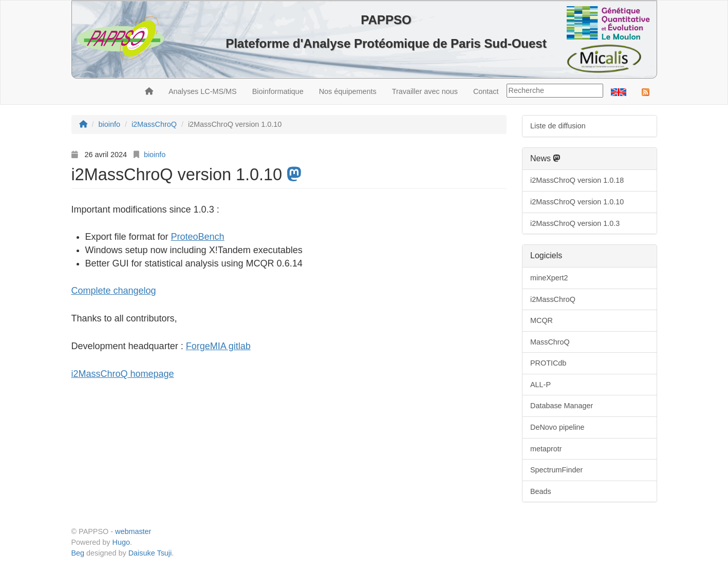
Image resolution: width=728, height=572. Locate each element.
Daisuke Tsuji (150, 553)
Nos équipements (348, 91)
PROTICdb (548, 363)
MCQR (542, 320)
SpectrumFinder (556, 470)
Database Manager (562, 406)
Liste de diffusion (558, 126)
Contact (486, 91)
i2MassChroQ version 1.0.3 (575, 223)
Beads (541, 491)
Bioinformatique (278, 91)
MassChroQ (550, 342)
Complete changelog (114, 291)
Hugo (121, 542)
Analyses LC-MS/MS (203, 91)
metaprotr (546, 449)
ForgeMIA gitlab (218, 346)
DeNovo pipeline (557, 427)
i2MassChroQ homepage (123, 374)
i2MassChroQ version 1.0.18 (577, 180)
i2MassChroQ (553, 299)
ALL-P (540, 385)
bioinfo (155, 155)
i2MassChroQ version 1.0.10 (577, 202)
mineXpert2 (549, 278)
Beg (78, 553)
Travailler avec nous (425, 91)
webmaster (133, 531)
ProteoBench (198, 237)
